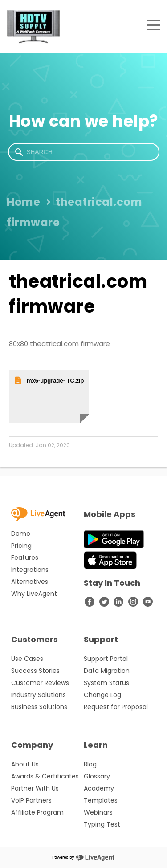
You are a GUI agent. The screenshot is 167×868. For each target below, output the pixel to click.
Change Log (102, 695)
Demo (21, 534)
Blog (90, 764)
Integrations (30, 570)
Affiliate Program (37, 812)
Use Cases (27, 659)
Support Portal (106, 659)
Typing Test (102, 824)
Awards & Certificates (45, 776)
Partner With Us (35, 788)
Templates (101, 800)
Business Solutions (39, 707)
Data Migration (107, 671)
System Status (106, 683)
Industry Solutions (39, 695)
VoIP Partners (31, 800)
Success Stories (35, 671)
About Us (25, 764)
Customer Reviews (40, 683)
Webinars (98, 812)
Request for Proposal (116, 707)
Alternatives (30, 582)
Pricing (21, 546)
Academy (99, 788)
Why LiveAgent (34, 594)
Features (25, 558)
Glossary (97, 776)
